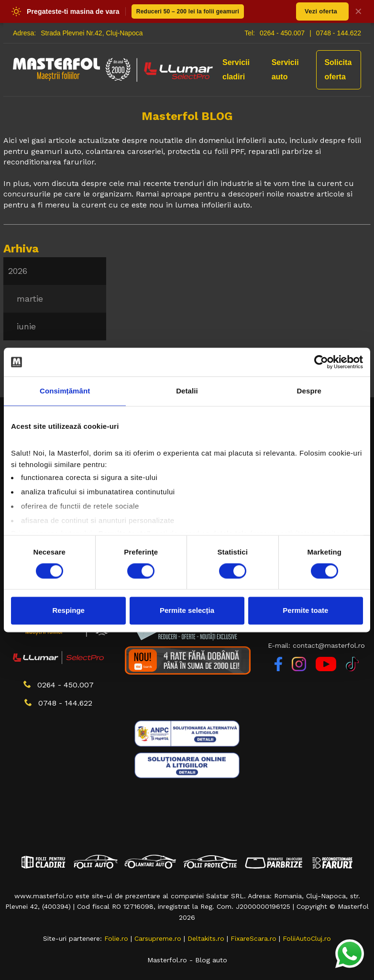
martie (30, 299)
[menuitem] (55, 271)
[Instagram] (300, 669)
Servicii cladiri (236, 70)
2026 (18, 271)
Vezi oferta (321, 11)
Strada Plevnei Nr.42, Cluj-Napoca (92, 33)
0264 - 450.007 (282, 33)
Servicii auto (285, 70)
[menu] (55, 299)
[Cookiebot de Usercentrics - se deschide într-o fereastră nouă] (321, 362)
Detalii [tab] (187, 391)
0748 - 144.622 (339, 33)
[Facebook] (280, 669)
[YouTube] (327, 669)
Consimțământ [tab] (65, 391)
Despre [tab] (309, 391)
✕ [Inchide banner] (358, 11)
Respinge (68, 611)
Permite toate (305, 611)
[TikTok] (352, 669)
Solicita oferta (338, 70)
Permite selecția (187, 611)
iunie (26, 326)
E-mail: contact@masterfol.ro (316, 645)
